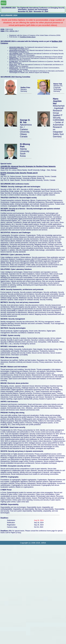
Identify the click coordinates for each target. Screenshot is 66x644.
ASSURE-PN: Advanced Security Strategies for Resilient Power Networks (28, 166)
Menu (4, 3)
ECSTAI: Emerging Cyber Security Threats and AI (19, 173)
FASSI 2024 (13, 65)
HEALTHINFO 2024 (16, 71)
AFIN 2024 (13, 57)
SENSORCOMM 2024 (16, 47)
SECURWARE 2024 (16, 54)
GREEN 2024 (14, 68)
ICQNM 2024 (13, 61)
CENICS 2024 (14, 58)
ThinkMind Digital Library (28, 37)
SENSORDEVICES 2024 (17, 50)
